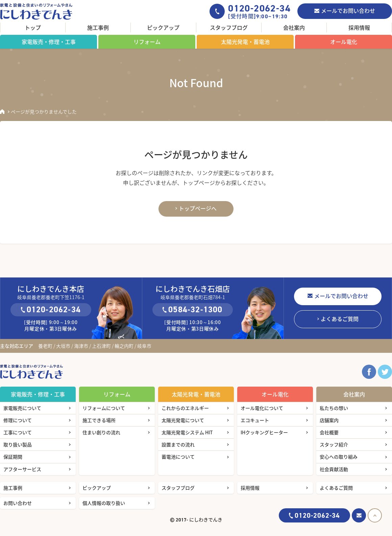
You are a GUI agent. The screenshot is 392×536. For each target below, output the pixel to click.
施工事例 (98, 27)
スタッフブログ (229, 27)
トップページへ (198, 208)
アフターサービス (22, 469)
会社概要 (329, 432)
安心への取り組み (339, 457)
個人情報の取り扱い (104, 503)
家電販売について (22, 408)
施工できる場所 (99, 420)
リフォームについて (104, 408)
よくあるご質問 (340, 319)
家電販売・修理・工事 (49, 42)
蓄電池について (178, 457)
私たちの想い (334, 408)
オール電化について (262, 408)
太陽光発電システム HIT (187, 432)
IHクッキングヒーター (264, 432)
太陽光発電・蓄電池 (245, 42)
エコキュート (255, 420)
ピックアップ (163, 27)
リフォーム (147, 42)
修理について (18, 420)
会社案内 (294, 27)
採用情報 (359, 27)
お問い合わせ (18, 503)
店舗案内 (329, 420)
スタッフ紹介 (334, 444)
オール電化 (344, 42)
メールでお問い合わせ (348, 10)
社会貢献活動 (334, 469)
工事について (18, 432)
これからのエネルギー (185, 408)
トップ (33, 27)
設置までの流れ (178, 444)
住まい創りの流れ (101, 432)
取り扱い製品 (18, 444)
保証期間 (13, 457)
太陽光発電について (183, 420)
